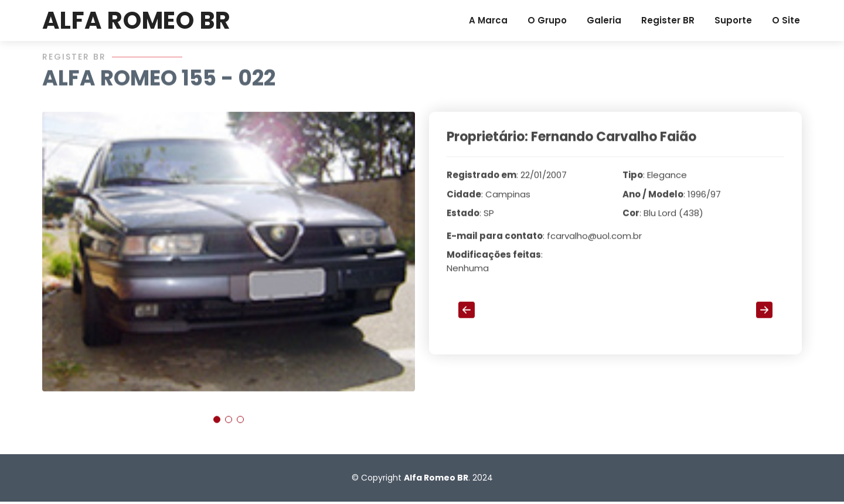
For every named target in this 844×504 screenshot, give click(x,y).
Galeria (604, 20)
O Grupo (547, 20)
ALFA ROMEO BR (136, 21)
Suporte (733, 20)
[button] (217, 424)
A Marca (488, 20)
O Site (786, 20)
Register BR (668, 20)
